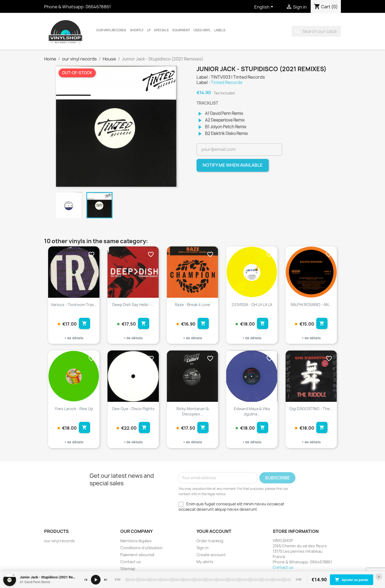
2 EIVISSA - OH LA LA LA (252, 305)
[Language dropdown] (265, 7)
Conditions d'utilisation (141, 548)
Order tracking (210, 541)
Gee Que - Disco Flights (133, 409)
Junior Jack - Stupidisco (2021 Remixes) (49, 577)
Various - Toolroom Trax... (74, 305)
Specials (161, 30)
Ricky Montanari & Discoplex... (193, 411)
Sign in (203, 548)
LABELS (220, 30)
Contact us (131, 562)
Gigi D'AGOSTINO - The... (311, 409)
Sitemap (128, 569)
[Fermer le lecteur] (379, 577)
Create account (211, 555)
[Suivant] (106, 580)
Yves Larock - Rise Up (74, 409)
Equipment (181, 30)
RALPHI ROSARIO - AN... (311, 305)
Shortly (137, 30)
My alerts (205, 562)
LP (149, 30)
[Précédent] (86, 580)
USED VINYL (202, 30)
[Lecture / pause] (96, 580)
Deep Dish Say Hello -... (133, 305)
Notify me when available (233, 165)
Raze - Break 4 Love (192, 305)
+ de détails (74, 338)
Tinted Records (227, 82)
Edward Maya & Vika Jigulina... (252, 411)
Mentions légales (136, 541)
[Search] (316, 31)
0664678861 (98, 7)
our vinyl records (111, 30)
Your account (214, 531)
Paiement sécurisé (137, 555)
